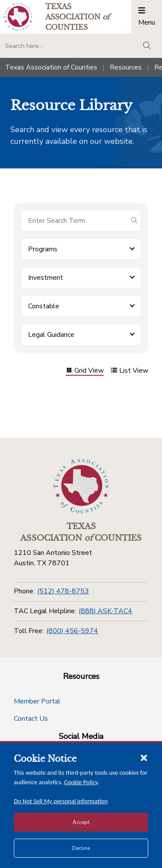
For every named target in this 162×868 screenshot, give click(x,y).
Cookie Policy (81, 782)
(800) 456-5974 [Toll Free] (72, 631)
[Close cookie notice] (144, 757)
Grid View (85, 371)
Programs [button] (43, 249)
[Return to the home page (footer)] (81, 486)
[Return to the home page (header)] (18, 17)
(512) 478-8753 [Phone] (63, 591)
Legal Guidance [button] (51, 335)
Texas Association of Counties (51, 67)
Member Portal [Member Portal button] (37, 701)
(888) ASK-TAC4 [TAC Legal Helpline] (105, 611)
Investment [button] (46, 278)
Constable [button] (44, 306)
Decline (81, 848)
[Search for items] (74, 221)
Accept (81, 822)
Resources (126, 67)
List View (129, 371)
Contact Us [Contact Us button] (31, 719)
